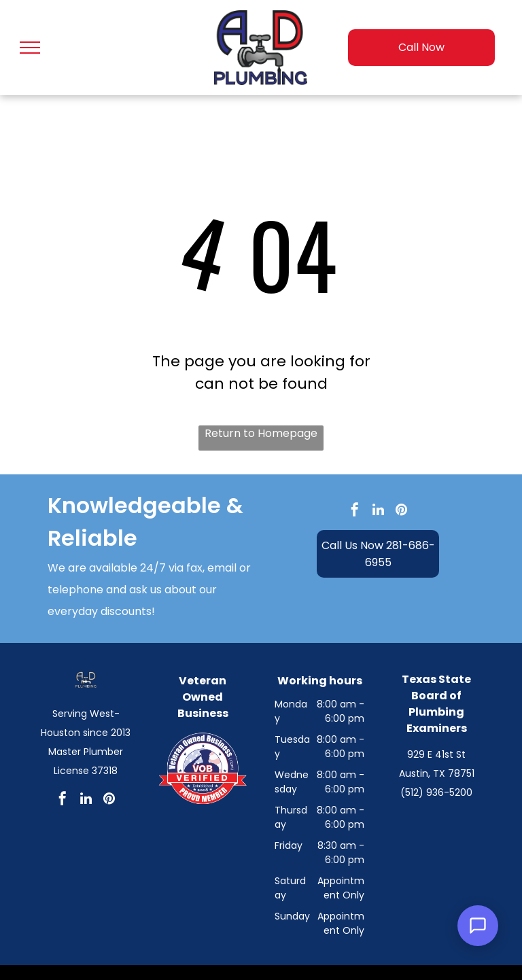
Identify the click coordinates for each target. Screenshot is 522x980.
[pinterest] (401, 511)
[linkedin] (378, 511)
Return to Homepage (261, 433)
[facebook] (355, 511)
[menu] (30, 48)
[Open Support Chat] (478, 926)
